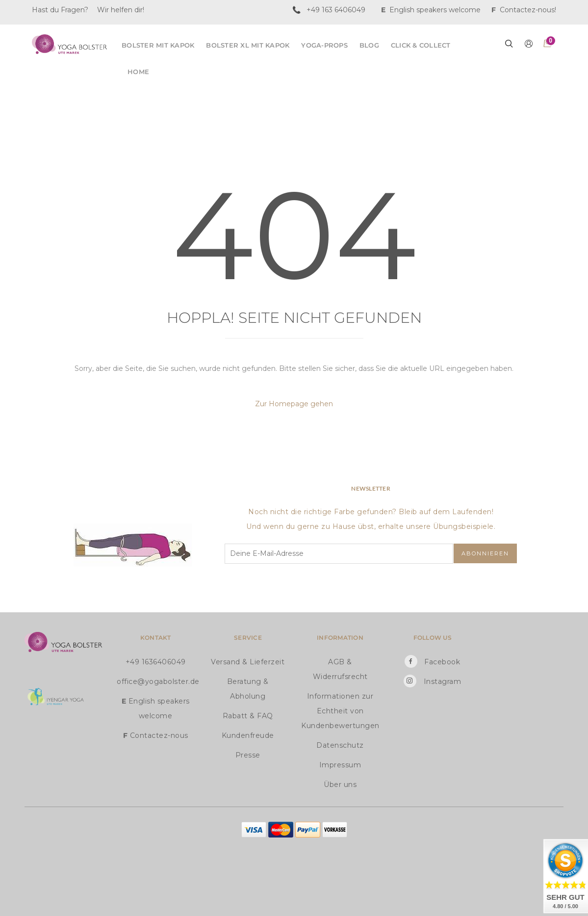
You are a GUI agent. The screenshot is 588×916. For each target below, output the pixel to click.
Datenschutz (340, 745)
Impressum (340, 765)
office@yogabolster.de (155, 681)
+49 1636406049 (156, 662)
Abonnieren (485, 553)
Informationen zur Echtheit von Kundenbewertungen (340, 711)
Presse (248, 755)
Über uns (340, 785)
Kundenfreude (248, 735)
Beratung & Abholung (248, 689)
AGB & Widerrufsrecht (340, 669)
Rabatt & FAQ (248, 716)
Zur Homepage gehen (294, 404)
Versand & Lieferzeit (248, 662)
